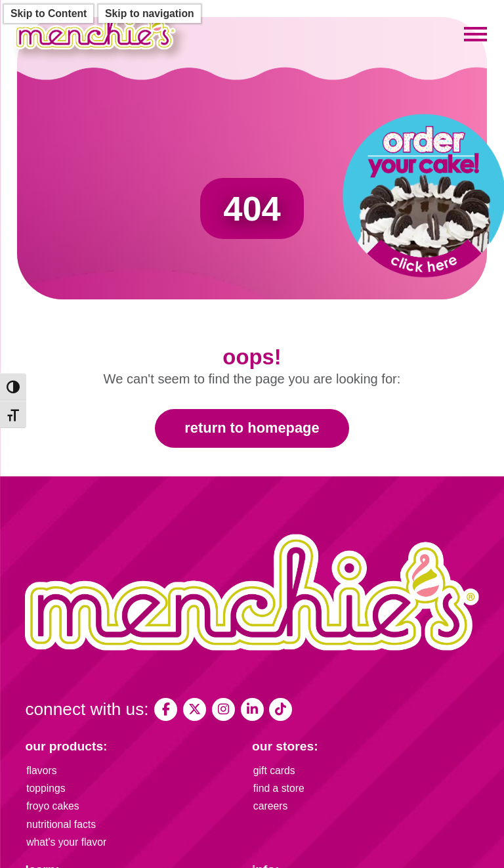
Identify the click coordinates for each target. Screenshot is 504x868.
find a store (279, 788)
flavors (41, 770)
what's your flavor (66, 842)
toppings (46, 788)
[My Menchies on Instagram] (223, 709)
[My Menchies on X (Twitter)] (195, 709)
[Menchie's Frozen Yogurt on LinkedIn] (252, 709)
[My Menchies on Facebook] (166, 709)
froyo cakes (53, 806)
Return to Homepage (252, 428)
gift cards (274, 770)
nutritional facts (61, 824)
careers (271, 806)
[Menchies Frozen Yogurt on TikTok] (281, 709)
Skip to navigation (150, 13)
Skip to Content (49, 13)
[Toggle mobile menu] (475, 35)
